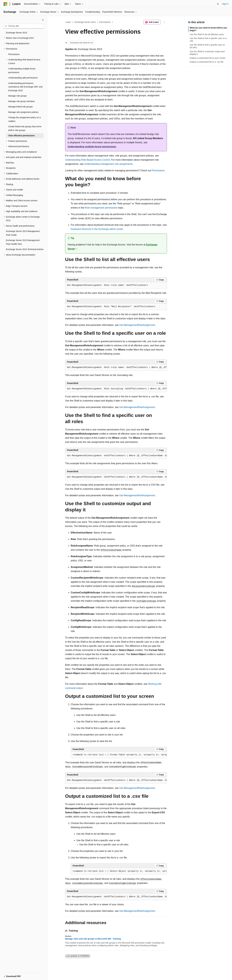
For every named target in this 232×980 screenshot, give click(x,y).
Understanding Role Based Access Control (87, 160)
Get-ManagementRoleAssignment (137, 325)
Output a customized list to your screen (208, 58)
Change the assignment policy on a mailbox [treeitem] (24, 119)
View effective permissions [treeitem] (22, 136)
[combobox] (24, 26)
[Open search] (218, 4)
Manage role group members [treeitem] (22, 101)
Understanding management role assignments (108, 164)
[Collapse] (43, 20)
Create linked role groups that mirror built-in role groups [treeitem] (25, 128)
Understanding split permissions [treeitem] (23, 78)
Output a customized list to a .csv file (206, 62)
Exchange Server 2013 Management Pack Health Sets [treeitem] (23, 242)
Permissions (105, 22)
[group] (116, 367)
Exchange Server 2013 (85, 22)
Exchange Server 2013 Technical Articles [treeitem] (25, 249)
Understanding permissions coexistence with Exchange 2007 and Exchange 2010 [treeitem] (25, 87)
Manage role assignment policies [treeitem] (23, 112)
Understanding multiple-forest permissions (92, 147)
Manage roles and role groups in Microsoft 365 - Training (93, 939)
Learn (68, 22)
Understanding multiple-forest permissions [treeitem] (22, 71)
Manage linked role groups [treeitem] (20, 107)
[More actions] (164, 22)
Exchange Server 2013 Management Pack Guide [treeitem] (23, 233)
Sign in (225, 4)
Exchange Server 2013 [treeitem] (16, 33)
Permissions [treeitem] (14, 54)
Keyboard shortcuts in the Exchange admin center (97, 229)
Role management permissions (101, 208)
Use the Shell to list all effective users (207, 34)
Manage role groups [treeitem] (18, 96)
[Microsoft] (5, 4)
